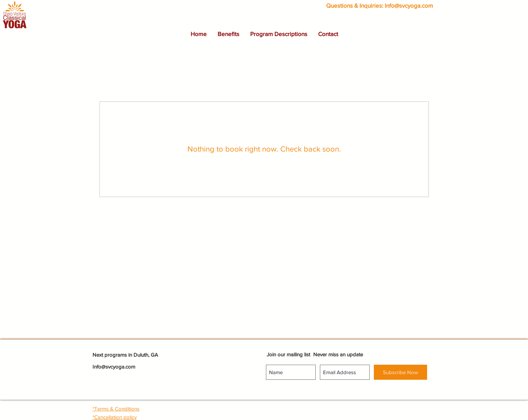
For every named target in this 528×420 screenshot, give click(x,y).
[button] (228, 34)
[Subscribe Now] (400, 372)
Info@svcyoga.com (409, 5)
